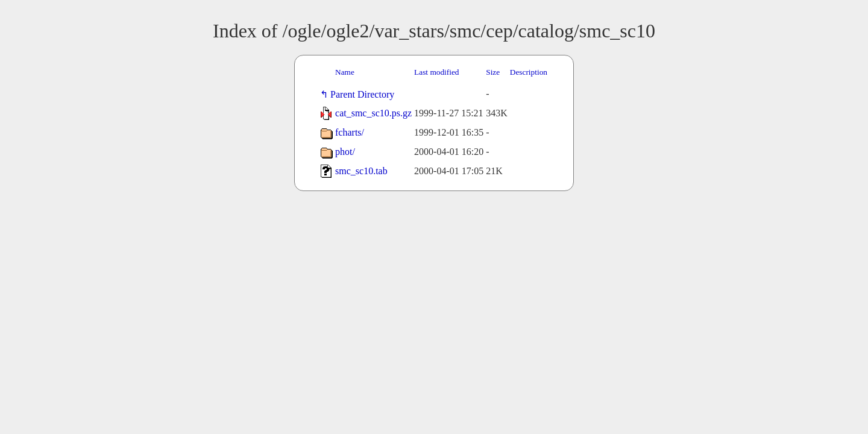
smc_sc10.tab (361, 171)
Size (493, 72)
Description (529, 72)
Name (345, 72)
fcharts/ (350, 132)
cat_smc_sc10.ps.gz (373, 113)
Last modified (436, 72)
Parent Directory (365, 94)
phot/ (345, 152)
